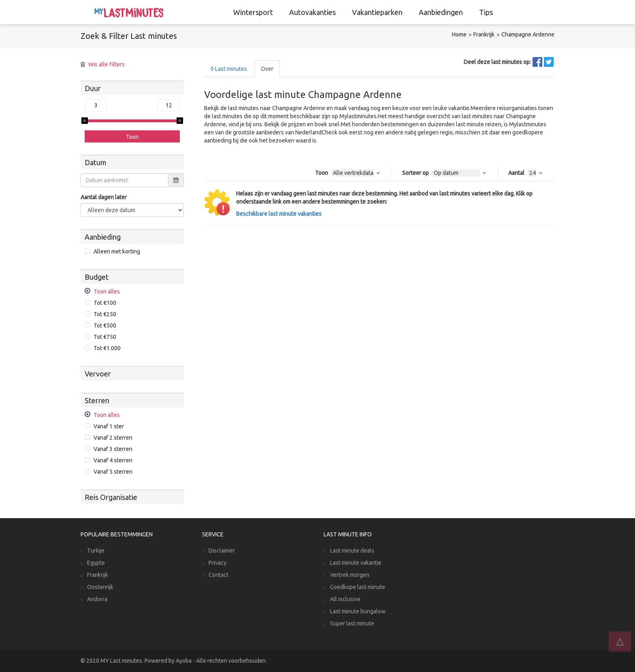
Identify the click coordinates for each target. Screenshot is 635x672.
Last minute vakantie (356, 563)
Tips (486, 12)
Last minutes (229, 69)
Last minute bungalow (358, 611)
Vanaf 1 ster (109, 426)
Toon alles (107, 291)
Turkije (96, 551)
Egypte (96, 563)
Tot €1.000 (107, 348)
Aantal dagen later (104, 197)
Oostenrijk (100, 587)
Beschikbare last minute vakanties (279, 214)
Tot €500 (105, 325)
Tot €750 (105, 337)
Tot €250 (105, 314)
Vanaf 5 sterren (113, 472)
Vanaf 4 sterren (113, 460)
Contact (218, 575)
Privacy (217, 563)
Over (267, 69)
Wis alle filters (107, 64)
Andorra (97, 599)
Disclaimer (222, 551)
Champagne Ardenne (528, 34)
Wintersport (253, 12)
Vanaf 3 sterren (113, 449)
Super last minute (352, 623)
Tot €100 (105, 303)
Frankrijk (484, 34)
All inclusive (345, 599)
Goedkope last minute (358, 587)
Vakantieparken (377, 12)
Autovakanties (312, 12)
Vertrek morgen (350, 575)
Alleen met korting (117, 251)
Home (459, 34)
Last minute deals (352, 551)
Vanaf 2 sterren (113, 438)
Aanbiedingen (441, 12)
